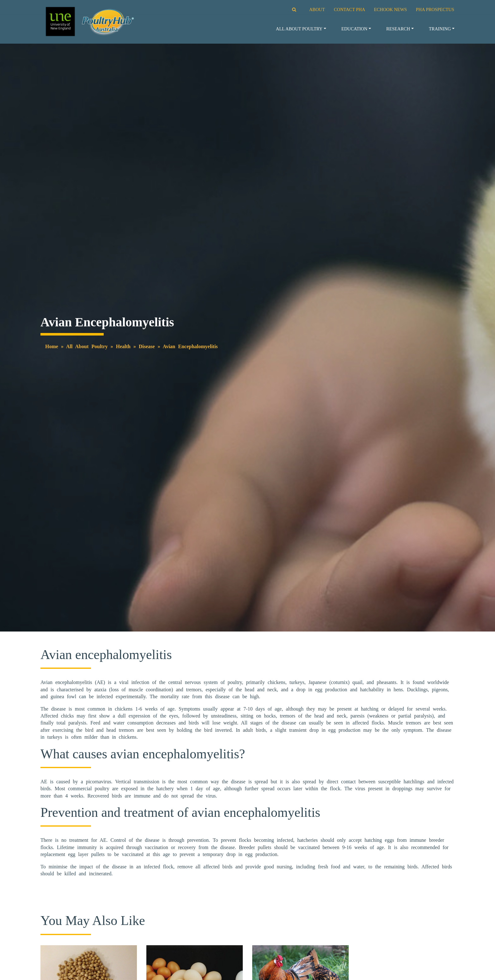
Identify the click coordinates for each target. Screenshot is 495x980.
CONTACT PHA (349, 9)
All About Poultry (299, 29)
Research (398, 29)
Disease (147, 346)
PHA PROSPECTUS (435, 9)
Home (52, 346)
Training (440, 29)
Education (354, 29)
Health (123, 346)
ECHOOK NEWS (390, 9)
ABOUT (317, 9)
